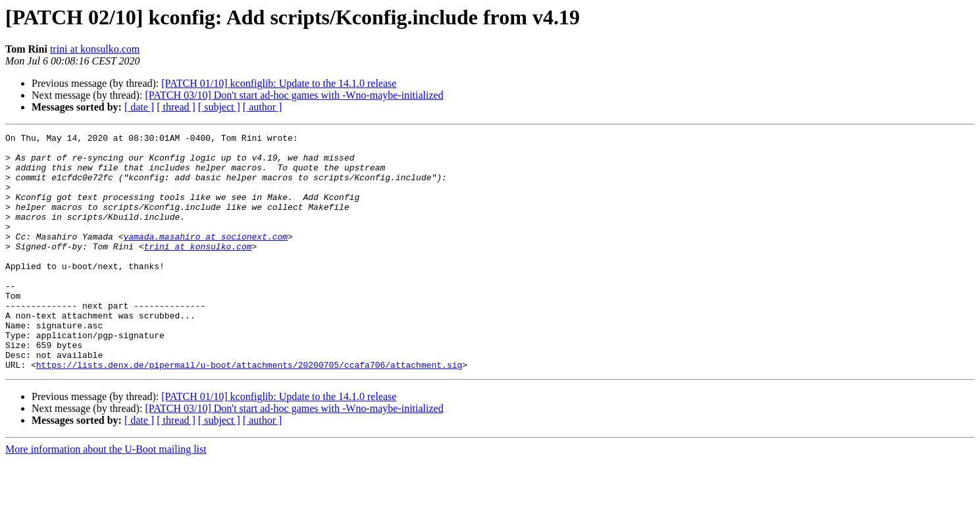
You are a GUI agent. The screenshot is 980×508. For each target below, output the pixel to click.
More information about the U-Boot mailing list (106, 496)
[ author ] (263, 107)
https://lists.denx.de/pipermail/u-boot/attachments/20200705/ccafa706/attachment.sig (249, 412)
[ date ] (139, 107)
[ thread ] (176, 107)
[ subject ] (219, 107)
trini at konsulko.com (95, 49)
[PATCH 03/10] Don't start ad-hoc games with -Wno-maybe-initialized (294, 95)
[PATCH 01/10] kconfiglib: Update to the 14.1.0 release (279, 83)
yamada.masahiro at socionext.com (205, 258)
